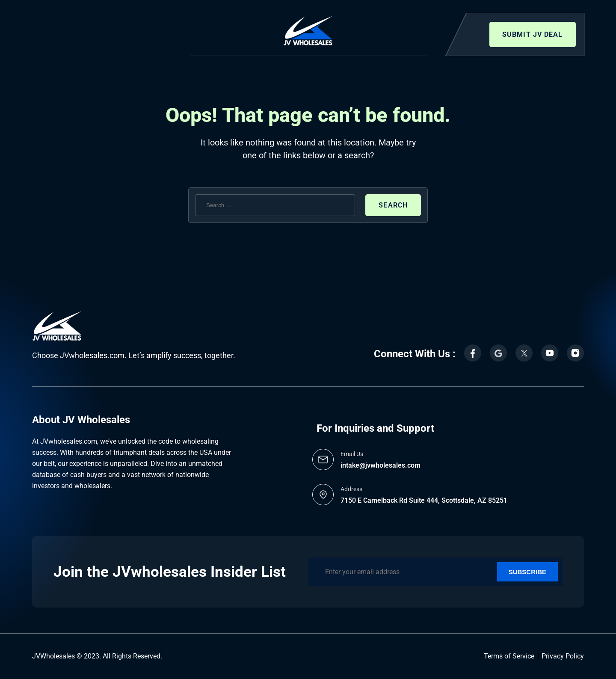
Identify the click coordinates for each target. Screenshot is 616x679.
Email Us (352, 454)
